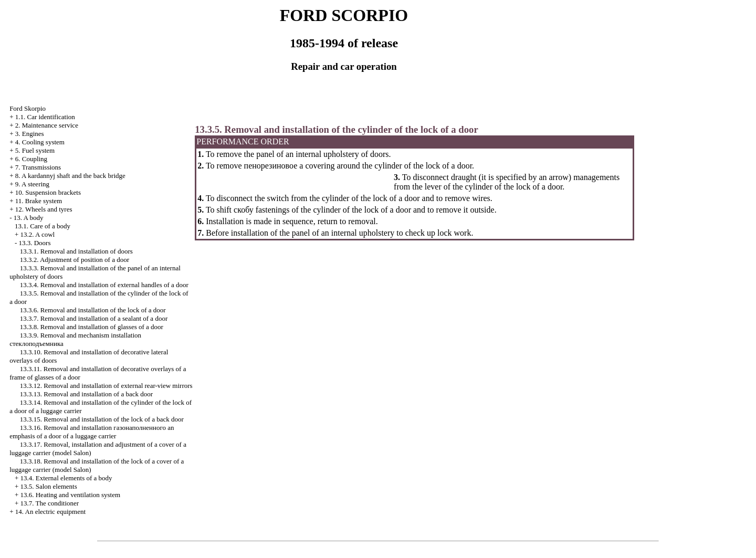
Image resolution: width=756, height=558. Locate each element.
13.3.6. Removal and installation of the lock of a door (93, 310)
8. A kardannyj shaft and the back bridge (70, 176)
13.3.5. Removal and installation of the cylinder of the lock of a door (336, 129)
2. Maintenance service (47, 125)
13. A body (29, 218)
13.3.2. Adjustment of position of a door (75, 260)
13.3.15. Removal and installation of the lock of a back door (102, 419)
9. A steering (32, 184)
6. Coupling (31, 159)
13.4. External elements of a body (66, 478)
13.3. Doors (34, 243)
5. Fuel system (35, 150)
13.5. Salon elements (48, 486)
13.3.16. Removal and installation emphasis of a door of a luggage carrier (92, 432)
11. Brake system (39, 201)
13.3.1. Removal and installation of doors (76, 251)
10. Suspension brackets (48, 192)
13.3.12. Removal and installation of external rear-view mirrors (106, 386)
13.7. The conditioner (49, 503)
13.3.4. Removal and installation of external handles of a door (104, 285)
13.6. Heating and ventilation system (70, 495)
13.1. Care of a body (43, 226)
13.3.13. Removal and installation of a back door (86, 394)
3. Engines (30, 134)
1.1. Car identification (45, 117)
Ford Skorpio (28, 108)
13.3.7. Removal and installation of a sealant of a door (94, 318)
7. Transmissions (38, 167)
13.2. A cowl (37, 234)
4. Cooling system (40, 142)
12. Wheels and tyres (44, 209)
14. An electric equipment (50, 512)
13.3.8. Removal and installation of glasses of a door (92, 327)
